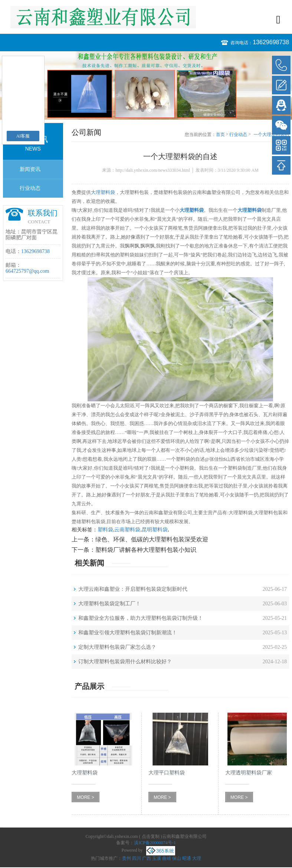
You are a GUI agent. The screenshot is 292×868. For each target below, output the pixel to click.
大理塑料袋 (103, 192)
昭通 (187, 858)
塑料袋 (105, 530)
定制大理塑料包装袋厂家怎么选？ (117, 647)
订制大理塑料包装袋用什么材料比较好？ (125, 662)
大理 (197, 858)
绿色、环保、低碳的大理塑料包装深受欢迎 (152, 539)
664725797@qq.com (27, 271)
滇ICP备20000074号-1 (155, 843)
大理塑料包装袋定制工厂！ (109, 604)
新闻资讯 (30, 169)
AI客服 (23, 136)
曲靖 (167, 858)
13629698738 (271, 42)
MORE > (85, 797)
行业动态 (30, 188)
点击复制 (151, 836)
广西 (147, 858)
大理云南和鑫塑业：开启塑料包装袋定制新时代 (133, 589)
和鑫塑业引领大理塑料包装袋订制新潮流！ (128, 633)
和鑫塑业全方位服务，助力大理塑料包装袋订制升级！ (141, 618)
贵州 (127, 858)
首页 (220, 135)
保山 (177, 858)
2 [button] (150, 110)
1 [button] (143, 110)
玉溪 (157, 858)
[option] (146, 85)
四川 (137, 858)
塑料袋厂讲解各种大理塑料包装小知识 (146, 550)
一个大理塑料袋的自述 (271, 135)
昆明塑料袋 (155, 530)
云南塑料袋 (127, 530)
